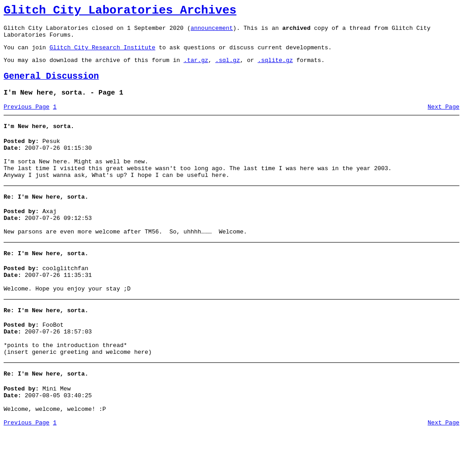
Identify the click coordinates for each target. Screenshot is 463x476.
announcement (212, 32)
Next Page (444, 119)
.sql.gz (228, 68)
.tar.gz (196, 68)
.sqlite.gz (275, 68)
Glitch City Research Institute (102, 54)
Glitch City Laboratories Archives (120, 12)
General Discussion (51, 86)
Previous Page (26, 119)
